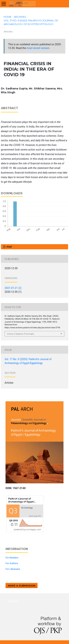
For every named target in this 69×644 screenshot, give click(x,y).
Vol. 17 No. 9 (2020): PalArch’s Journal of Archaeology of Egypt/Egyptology (31, 22)
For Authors (12, 563)
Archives (20, 17)
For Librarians (13, 569)
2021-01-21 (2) (13, 288)
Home (8, 17)
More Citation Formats (21, 334)
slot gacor (13, 601)
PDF (9, 247)
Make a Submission (22, 585)
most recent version (38, 48)
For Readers (12, 558)
